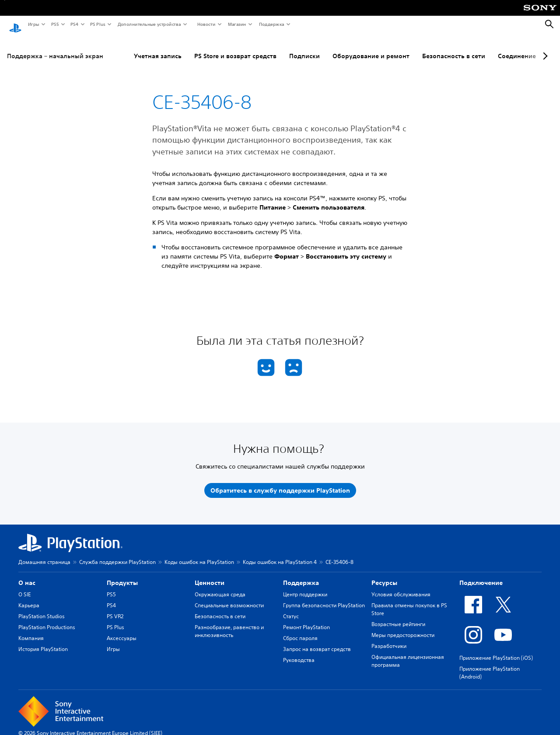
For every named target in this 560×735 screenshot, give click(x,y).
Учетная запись (158, 48)
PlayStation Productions (47, 619)
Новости (206, 24)
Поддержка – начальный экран (55, 48)
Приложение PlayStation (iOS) (496, 649)
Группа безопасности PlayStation (324, 597)
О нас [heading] (27, 574)
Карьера (29, 597)
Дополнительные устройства (149, 24)
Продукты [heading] (122, 574)
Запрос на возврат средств (317, 641)
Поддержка (271, 24)
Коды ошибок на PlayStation (199, 554)
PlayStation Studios (42, 608)
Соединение (517, 48)
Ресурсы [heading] (384, 574)
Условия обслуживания (401, 586)
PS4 (74, 24)
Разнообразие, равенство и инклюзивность (229, 623)
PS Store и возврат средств (235, 48)
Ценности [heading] (210, 574)
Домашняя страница (44, 554)
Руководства (299, 652)
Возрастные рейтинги (398, 616)
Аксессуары (122, 630)
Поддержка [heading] (301, 574)
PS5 (54, 24)
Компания (31, 630)
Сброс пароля (300, 630)
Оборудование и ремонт (371, 48)
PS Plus (97, 24)
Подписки (304, 48)
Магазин (237, 24)
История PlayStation (43, 641)
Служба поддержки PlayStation (117, 554)
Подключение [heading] (481, 574)
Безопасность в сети (454, 48)
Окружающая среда (220, 586)
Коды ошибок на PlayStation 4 (280, 554)
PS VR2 (115, 608)
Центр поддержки (305, 586)
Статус (291, 608)
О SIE (24, 586)
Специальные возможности (229, 597)
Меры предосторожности (403, 627)
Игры (33, 24)
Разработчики (389, 638)
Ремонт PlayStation (306, 619)
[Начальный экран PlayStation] (15, 24)
